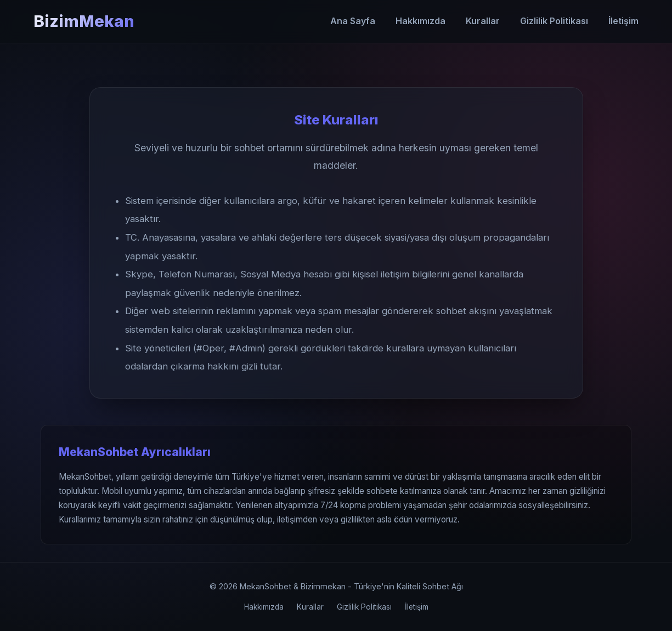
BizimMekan (84, 21)
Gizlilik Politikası (554, 21)
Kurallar (483, 21)
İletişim (623, 21)
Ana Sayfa (353, 21)
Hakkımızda (420, 21)
